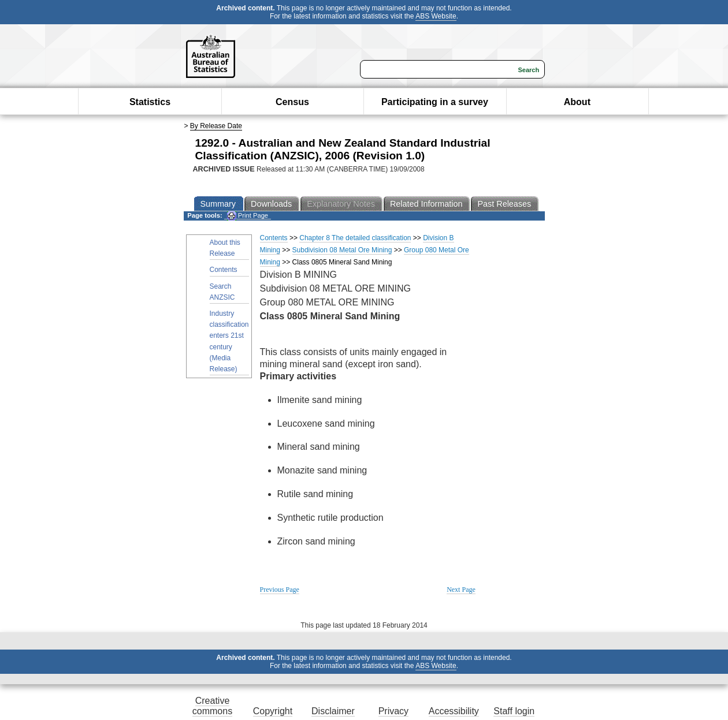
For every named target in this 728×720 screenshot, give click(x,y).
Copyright (273, 711)
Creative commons (212, 706)
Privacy (393, 711)
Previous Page (280, 590)
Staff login (514, 711)
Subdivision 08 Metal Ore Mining (342, 250)
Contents (224, 270)
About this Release (225, 248)
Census (292, 102)
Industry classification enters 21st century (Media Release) (229, 341)
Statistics (150, 102)
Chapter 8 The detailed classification (355, 238)
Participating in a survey (435, 102)
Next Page (461, 590)
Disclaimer (333, 711)
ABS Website (436, 16)
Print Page (248, 216)
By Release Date (216, 126)
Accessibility (454, 711)
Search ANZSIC (222, 292)
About (577, 102)
